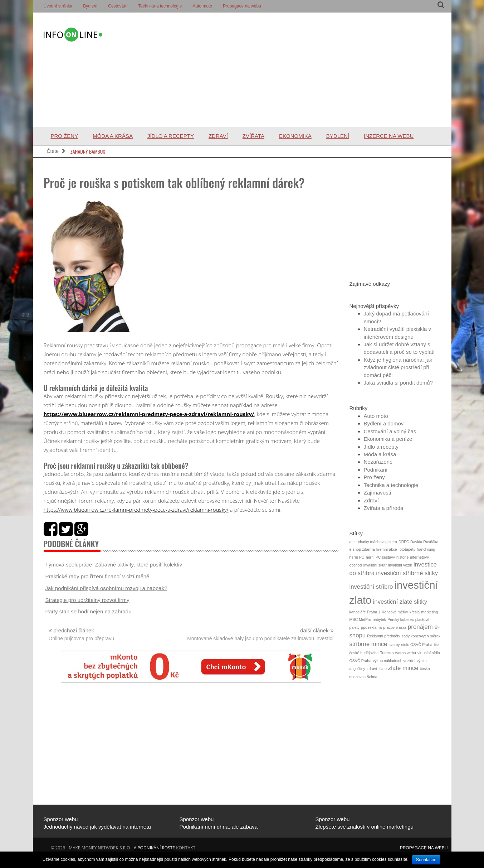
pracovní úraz (395, 627)
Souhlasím (426, 860)
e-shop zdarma (362, 549)
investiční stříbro (371, 587)
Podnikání (376, 470)
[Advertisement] (272, 70)
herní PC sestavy (380, 557)
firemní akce (387, 549)
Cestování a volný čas (390, 431)
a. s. (353, 542)
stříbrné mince (368, 644)
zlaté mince (403, 668)
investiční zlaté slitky (400, 602)
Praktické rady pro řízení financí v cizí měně (97, 576)
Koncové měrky (395, 612)
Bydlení (90, 6)
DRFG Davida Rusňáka (418, 542)
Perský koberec (400, 619)
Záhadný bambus (88, 151)
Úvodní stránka (58, 6)
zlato (383, 669)
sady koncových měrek (421, 636)
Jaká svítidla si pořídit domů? (398, 383)
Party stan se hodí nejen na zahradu (89, 611)
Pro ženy (65, 136)
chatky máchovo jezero (378, 542)
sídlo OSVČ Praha (417, 645)
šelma (372, 677)
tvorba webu (406, 653)
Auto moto (202, 6)
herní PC (357, 557)
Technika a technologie (160, 6)
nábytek (379, 619)
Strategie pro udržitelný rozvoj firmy (87, 600)
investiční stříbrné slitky (407, 573)
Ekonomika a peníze (388, 439)
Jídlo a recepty (171, 136)
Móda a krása (113, 136)
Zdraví (218, 136)
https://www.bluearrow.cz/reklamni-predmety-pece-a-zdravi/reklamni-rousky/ (149, 414)
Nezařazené (378, 462)
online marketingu (392, 827)
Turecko (387, 653)
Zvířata (253, 136)
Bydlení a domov (384, 423)
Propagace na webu (242, 6)
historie (402, 557)
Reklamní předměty (383, 636)
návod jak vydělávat (98, 827)
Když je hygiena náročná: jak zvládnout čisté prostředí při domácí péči (398, 367)
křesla (415, 612)
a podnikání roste (154, 848)
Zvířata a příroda (384, 508)
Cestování (118, 6)
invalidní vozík (400, 565)
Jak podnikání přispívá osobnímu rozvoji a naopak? (106, 588)
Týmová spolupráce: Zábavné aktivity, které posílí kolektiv (114, 565)
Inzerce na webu (389, 136)
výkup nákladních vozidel (394, 661)
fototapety (407, 549)
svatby (394, 645)
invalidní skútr (375, 565)
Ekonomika (295, 136)
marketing (429, 612)
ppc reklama (371, 627)
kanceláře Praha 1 (365, 612)
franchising (426, 549)
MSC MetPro (360, 619)
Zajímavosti (378, 493)
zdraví (372, 669)
